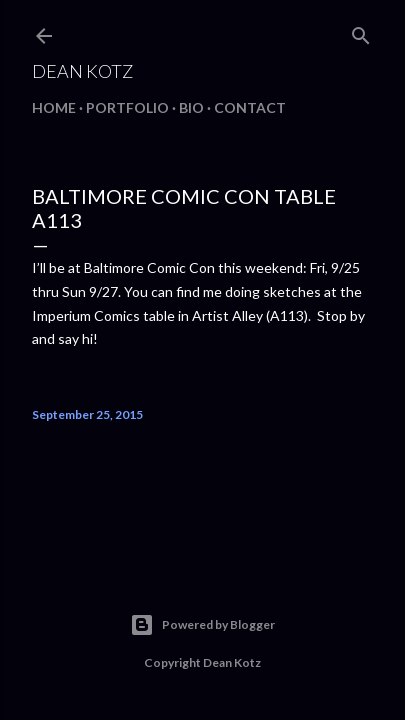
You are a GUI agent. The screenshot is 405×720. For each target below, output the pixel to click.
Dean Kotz (82, 71)
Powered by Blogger (202, 625)
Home (54, 107)
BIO (191, 107)
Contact (250, 107)
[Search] (361, 31)
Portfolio (127, 107)
